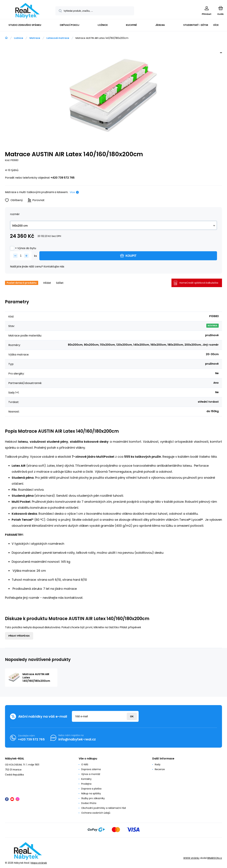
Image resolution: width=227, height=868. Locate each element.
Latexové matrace (58, 38)
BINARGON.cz (215, 858)
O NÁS (85, 764)
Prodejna (86, 784)
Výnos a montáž (91, 774)
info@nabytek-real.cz (77, 739)
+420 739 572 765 (63, 178)
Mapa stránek (39, 863)
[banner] (27, 11)
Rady (158, 764)
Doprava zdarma (91, 769)
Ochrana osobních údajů (96, 813)
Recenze (160, 769)
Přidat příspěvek (19, 636)
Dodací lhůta (89, 803)
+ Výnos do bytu (23, 248)
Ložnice (19, 38)
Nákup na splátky (91, 793)
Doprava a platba (91, 789)
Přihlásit (132, 716)
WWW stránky (191, 858)
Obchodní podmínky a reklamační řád (103, 808)
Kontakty (86, 779)
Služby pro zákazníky (93, 798)
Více (72, 192)
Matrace (35, 38)
